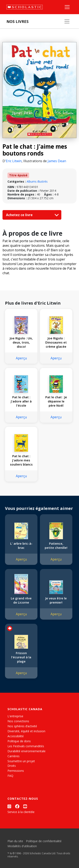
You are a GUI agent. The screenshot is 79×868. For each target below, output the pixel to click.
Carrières (14, 756)
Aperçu (21, 358)
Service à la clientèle (21, 812)
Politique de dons (19, 741)
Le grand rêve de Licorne (21, 600)
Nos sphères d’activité (22, 726)
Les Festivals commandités (26, 746)
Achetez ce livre (31, 215)
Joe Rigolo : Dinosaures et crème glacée (56, 342)
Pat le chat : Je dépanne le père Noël (56, 401)
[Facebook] (17, 806)
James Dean (57, 161)
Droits (12, 766)
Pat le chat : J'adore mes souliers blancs (21, 460)
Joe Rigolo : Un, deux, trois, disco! (21, 342)
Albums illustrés (37, 181)
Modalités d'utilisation (22, 846)
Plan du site (15, 841)
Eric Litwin (14, 161)
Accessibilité (16, 736)
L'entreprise (15, 716)
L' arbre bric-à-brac (21, 545)
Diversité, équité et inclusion (26, 731)
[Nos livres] (67, 21)
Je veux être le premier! (56, 600)
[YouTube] (25, 806)
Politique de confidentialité (44, 841)
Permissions (16, 771)
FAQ (10, 776)
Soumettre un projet (21, 761)
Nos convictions (18, 721)
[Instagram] (9, 806)
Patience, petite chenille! (56, 545)
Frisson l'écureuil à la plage (21, 657)
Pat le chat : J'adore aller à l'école (21, 401)
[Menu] (67, 7)
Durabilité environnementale (27, 751)
